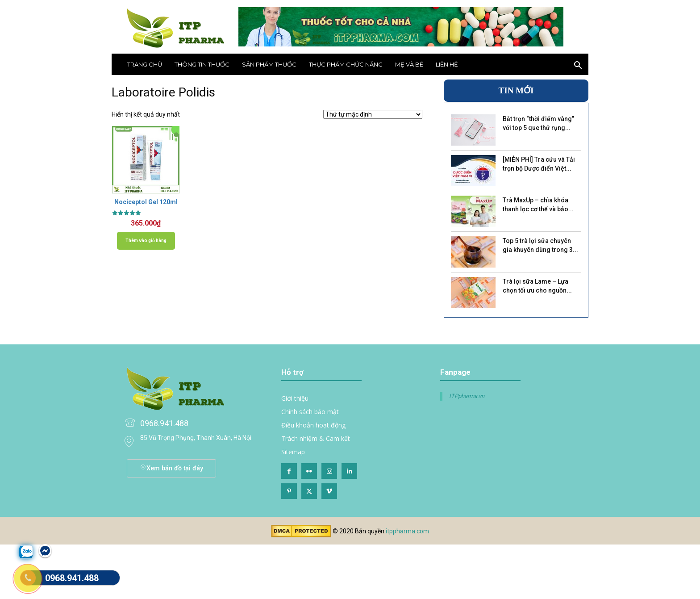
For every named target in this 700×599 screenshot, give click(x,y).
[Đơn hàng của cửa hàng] (373, 114)
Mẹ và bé (409, 64)
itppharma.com (407, 531)
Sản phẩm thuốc (269, 64)
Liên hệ (447, 64)
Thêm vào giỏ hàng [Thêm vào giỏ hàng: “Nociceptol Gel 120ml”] (146, 241)
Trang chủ (145, 64)
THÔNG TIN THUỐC (202, 64)
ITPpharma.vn (467, 396)
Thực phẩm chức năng (346, 64)
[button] (578, 66)
